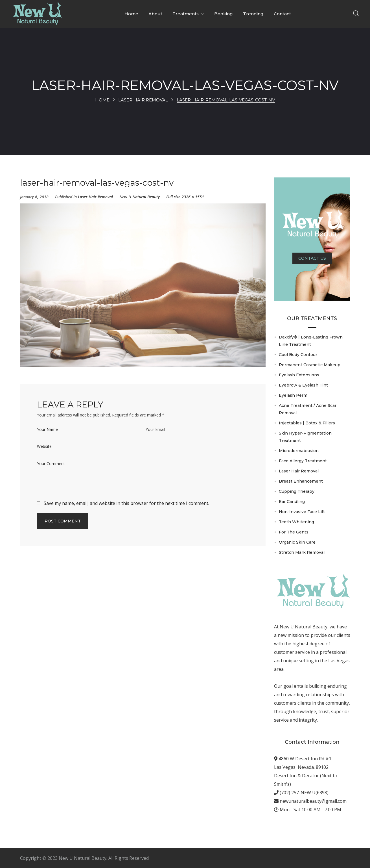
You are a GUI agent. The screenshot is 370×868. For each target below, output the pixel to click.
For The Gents (294, 532)
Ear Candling (292, 502)
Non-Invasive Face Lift (302, 512)
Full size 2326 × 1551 (185, 197)
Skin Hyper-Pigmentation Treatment (305, 437)
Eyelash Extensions (299, 375)
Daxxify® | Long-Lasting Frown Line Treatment (311, 341)
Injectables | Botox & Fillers (307, 423)
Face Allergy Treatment (303, 461)
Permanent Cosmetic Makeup (310, 365)
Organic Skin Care (297, 542)
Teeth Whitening (296, 522)
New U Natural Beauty (140, 197)
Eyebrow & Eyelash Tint (303, 385)
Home (102, 100)
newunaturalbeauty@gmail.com (313, 801)
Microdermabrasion (299, 451)
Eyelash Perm (293, 395)
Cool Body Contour (298, 355)
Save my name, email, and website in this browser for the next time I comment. (126, 503)
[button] (356, 14)
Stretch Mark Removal (302, 552)
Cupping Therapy (297, 491)
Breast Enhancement (301, 481)
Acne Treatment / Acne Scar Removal (308, 409)
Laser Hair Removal (143, 100)
